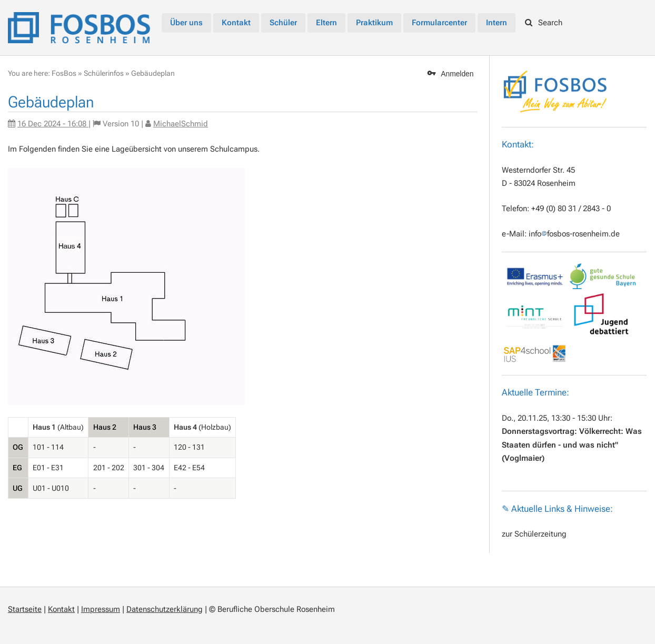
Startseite (25, 609)
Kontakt (61, 609)
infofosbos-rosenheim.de (574, 234)
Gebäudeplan (153, 73)
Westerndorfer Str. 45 (538, 170)
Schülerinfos (104, 73)
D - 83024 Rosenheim (539, 183)
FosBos (64, 73)
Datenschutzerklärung (165, 609)
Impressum (101, 609)
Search (544, 23)
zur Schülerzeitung (534, 534)
